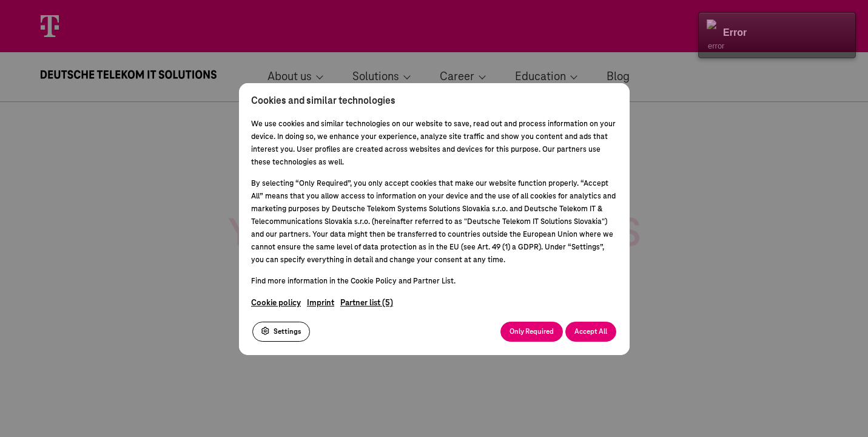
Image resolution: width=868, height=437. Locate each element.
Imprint (321, 303)
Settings (281, 331)
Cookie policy (276, 303)
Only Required (532, 331)
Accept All (591, 331)
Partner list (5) (367, 303)
